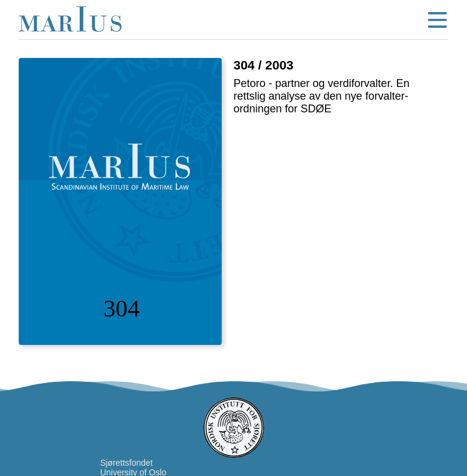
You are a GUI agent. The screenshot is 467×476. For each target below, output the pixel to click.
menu (437, 20)
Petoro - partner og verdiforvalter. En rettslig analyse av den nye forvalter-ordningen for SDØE (322, 96)
